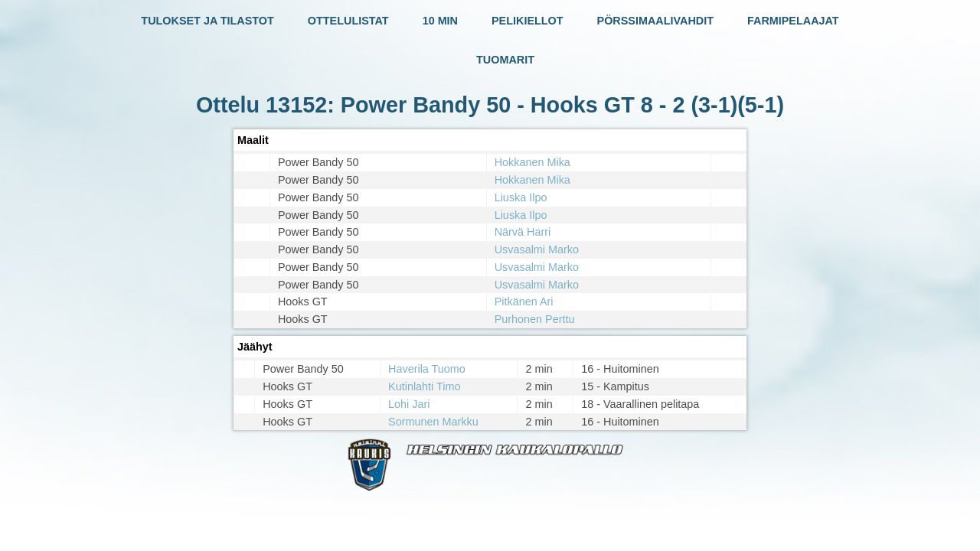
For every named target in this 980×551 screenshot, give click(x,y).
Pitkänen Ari (524, 302)
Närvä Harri (523, 232)
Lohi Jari (409, 404)
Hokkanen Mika (532, 162)
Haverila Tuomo (427, 369)
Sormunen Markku (433, 422)
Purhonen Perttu (535, 319)
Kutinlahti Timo (424, 386)
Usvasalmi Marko (537, 249)
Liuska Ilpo (521, 197)
